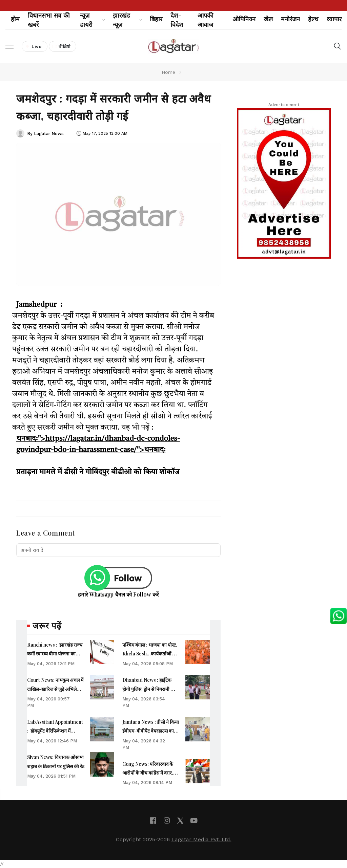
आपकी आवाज (206, 20)
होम (15, 19)
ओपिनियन (244, 19)
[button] (9, 46)
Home (168, 72)
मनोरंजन (290, 19)
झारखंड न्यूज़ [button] (127, 20)
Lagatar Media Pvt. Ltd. (201, 839)
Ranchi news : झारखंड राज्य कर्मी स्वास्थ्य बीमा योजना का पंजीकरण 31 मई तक (55, 654)
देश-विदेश (177, 20)
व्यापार (334, 19)
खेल (268, 19)
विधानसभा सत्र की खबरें (49, 20)
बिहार (156, 19)
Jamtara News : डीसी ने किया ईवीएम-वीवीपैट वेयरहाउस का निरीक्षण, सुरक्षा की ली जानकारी (151, 731)
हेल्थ (313, 19)
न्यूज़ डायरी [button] (92, 20)
